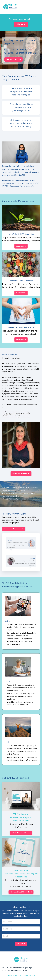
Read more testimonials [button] (14, 529)
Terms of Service (14, 975)
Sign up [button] (21, 24)
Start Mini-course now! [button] (21, 833)
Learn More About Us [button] (21, 474)
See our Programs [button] (14, 59)
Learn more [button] (21, 246)
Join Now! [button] (21, 944)
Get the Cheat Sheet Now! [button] (21, 892)
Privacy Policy (29, 975)
